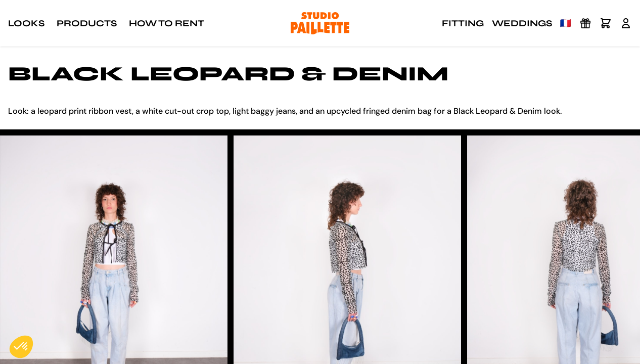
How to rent (167, 23)
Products (87, 23)
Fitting (463, 23)
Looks (26, 23)
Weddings (522, 23)
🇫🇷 (566, 23)
